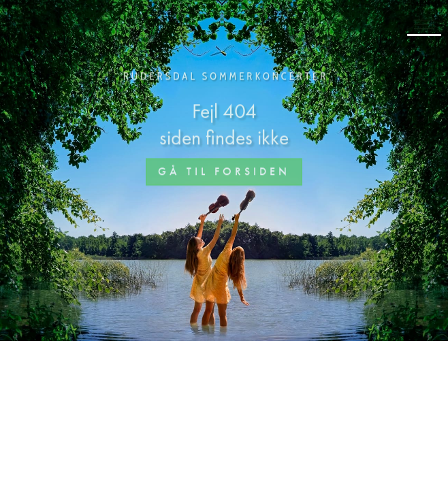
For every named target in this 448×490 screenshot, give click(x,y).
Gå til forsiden (224, 173)
